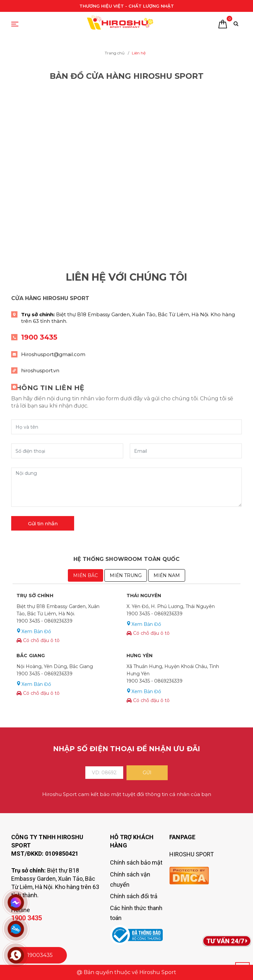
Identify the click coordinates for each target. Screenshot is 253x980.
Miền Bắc (85, 575)
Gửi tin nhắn (43, 523)
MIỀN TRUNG (126, 575)
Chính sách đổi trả (134, 896)
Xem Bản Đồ (36, 631)
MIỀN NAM (167, 575)
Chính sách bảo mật (136, 862)
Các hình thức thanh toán (136, 913)
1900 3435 (39, 337)
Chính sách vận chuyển (130, 879)
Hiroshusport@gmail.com (53, 354)
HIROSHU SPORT (192, 854)
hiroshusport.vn (40, 370)
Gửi (147, 773)
